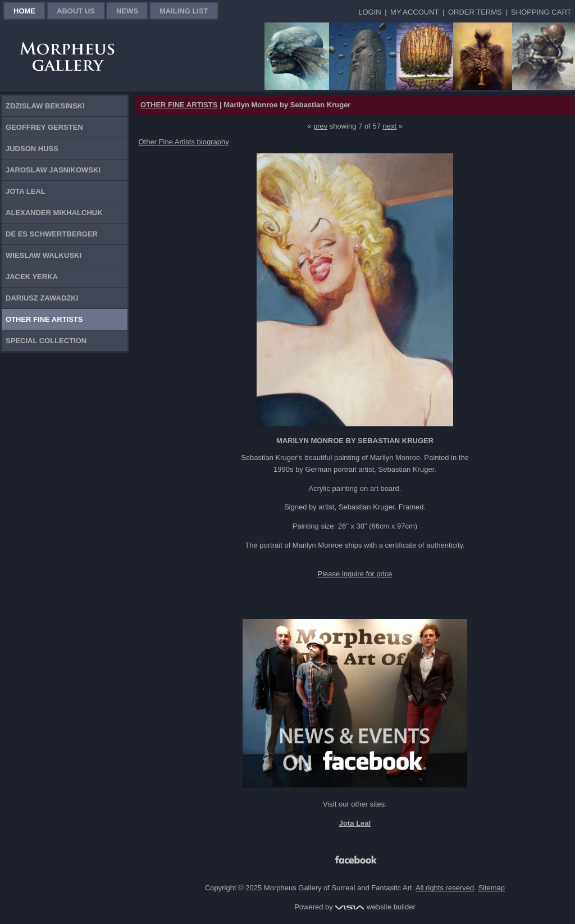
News (127, 11)
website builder (375, 907)
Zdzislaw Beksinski (45, 106)
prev (320, 126)
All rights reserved (445, 888)
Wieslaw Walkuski (44, 255)
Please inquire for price (355, 574)
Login (369, 12)
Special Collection (46, 341)
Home (24, 11)
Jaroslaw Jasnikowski (53, 170)
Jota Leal (26, 191)
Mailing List (184, 11)
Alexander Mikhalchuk (54, 213)
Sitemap (491, 888)
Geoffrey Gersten (44, 127)
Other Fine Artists (44, 319)
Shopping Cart (541, 12)
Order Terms (475, 12)
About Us (76, 11)
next (390, 126)
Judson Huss (32, 149)
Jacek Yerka (32, 277)
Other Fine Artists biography (184, 142)
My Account (414, 12)
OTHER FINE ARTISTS (179, 105)
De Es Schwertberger (52, 234)
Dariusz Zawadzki (42, 298)
